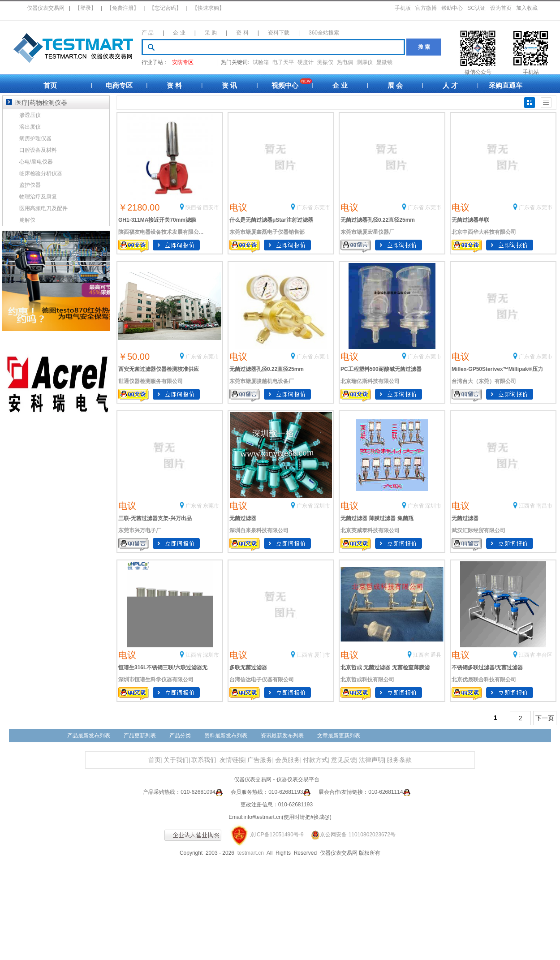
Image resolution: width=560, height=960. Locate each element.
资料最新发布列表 (226, 736)
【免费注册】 (123, 8)
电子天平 (283, 62)
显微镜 (384, 62)
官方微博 (426, 8)
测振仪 (325, 62)
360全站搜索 (324, 33)
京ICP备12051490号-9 (277, 835)
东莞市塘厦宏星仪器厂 (367, 232)
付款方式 (315, 760)
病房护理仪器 (35, 138)
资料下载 (279, 33)
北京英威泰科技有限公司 (370, 530)
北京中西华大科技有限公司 (484, 232)
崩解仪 (27, 220)
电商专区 (119, 85)
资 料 (242, 33)
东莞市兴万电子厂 (140, 530)
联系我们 (204, 760)
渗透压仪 (30, 115)
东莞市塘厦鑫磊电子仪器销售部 (267, 232)
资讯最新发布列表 (282, 736)
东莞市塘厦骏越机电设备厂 (262, 381)
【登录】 (86, 8)
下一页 (545, 718)
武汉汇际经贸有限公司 (478, 530)
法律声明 (371, 760)
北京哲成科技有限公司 (367, 680)
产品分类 (180, 736)
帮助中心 (452, 8)
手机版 (403, 8)
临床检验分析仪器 (41, 173)
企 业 (179, 33)
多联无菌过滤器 (248, 667)
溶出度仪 (30, 127)
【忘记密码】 (165, 8)
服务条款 (399, 760)
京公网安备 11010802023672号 (350, 835)
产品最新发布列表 (89, 736)
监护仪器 (30, 185)
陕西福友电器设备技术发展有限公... (161, 232)
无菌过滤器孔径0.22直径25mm (378, 220)
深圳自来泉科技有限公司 (259, 530)
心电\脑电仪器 (36, 162)
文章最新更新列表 (339, 736)
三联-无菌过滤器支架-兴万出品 (155, 518)
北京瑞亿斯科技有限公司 (370, 381)
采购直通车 (506, 85)
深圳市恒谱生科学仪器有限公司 (156, 680)
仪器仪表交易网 (46, 8)
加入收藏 (527, 8)
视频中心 (285, 85)
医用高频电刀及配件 (43, 208)
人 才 (450, 85)
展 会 (395, 85)
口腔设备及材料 (38, 150)
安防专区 (183, 62)
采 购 (211, 33)
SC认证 (476, 8)
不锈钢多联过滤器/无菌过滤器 (487, 667)
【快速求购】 (208, 8)
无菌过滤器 (243, 518)
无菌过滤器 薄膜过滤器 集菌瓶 (377, 518)
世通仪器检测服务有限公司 (151, 381)
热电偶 (345, 62)
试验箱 (261, 62)
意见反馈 (344, 760)
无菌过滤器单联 (470, 220)
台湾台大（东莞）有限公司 (484, 381)
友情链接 (232, 760)
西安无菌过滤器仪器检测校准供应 (159, 369)
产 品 (148, 33)
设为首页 (501, 8)
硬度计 (306, 62)
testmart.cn (251, 853)
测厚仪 (365, 62)
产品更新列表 (140, 736)
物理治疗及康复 (38, 197)
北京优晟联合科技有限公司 (484, 680)
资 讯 (229, 85)
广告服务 (260, 760)
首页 (50, 85)
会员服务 (288, 760)
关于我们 (176, 760)
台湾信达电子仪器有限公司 (262, 680)
